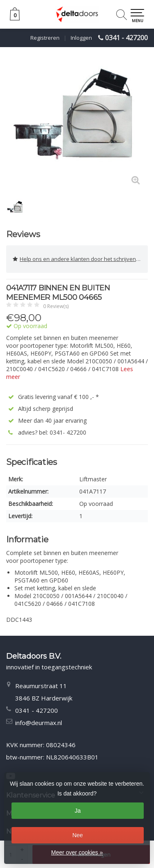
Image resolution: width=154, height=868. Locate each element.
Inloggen (81, 38)
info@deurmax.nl (39, 723)
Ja (78, 811)
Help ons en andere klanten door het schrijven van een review (80, 259)
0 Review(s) (56, 306)
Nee (78, 835)
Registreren (45, 38)
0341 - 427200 (126, 38)
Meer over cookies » (77, 852)
